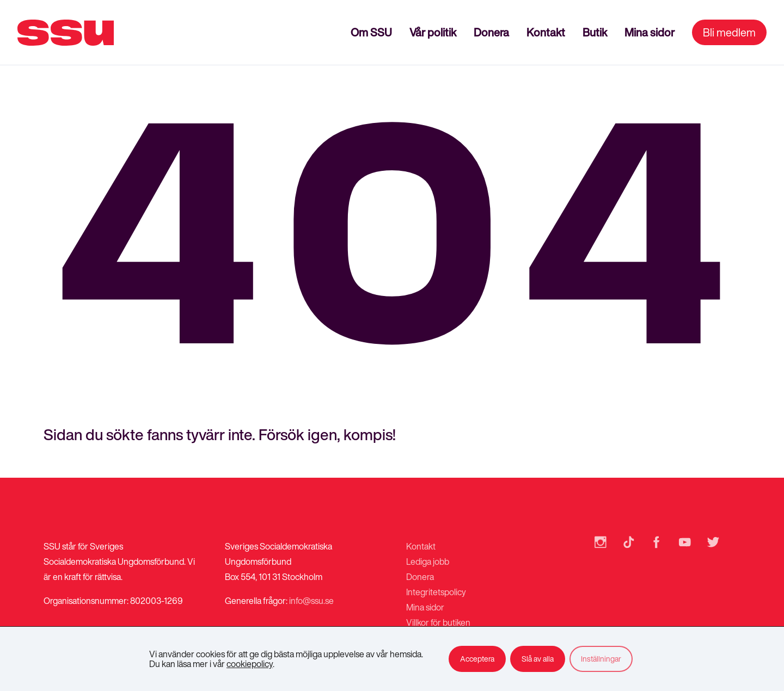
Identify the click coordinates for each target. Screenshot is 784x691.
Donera (491, 32)
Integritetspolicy (436, 592)
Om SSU (371, 32)
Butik (595, 32)
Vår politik (433, 32)
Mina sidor (650, 32)
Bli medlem (729, 32)
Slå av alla (538, 659)
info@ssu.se (311, 601)
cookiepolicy (250, 664)
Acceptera (477, 659)
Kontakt (546, 32)
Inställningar (601, 659)
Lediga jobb (428, 562)
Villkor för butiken (438, 622)
